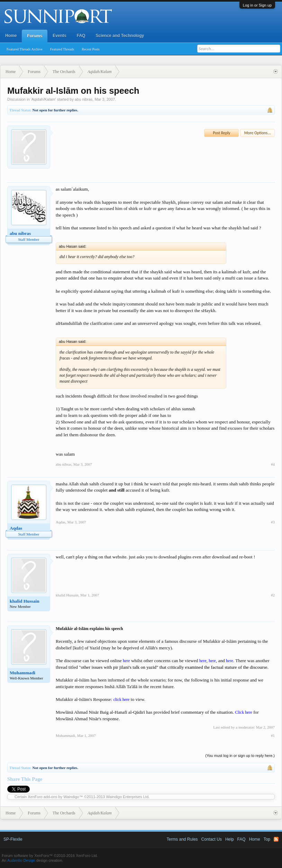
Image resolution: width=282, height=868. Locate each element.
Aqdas (16, 528)
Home (11, 36)
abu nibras (84, 99)
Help (230, 839)
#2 (273, 595)
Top (267, 839)
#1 (273, 735)
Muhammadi (22, 673)
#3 (273, 522)
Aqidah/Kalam (43, 99)
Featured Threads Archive (25, 49)
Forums (35, 36)
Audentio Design (21, 860)
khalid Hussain (25, 601)
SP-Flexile (13, 839)
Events (59, 36)
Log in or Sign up (257, 5)
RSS (276, 839)
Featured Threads (62, 49)
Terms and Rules (182, 839)
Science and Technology (120, 36)
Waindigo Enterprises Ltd (128, 797)
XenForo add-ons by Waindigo (54, 797)
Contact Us (212, 839)
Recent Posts (90, 49)
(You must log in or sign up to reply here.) (240, 756)
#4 (273, 464)
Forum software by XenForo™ (50, 856)
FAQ (81, 36)
